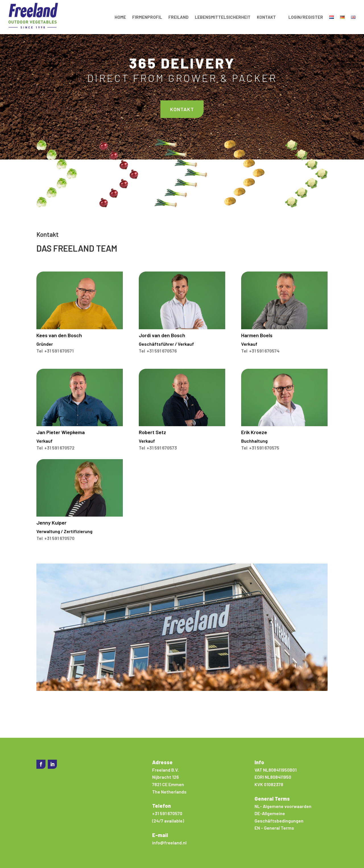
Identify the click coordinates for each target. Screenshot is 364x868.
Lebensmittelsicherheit (223, 17)
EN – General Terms (274, 828)
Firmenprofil (147, 17)
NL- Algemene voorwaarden (283, 806)
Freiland (178, 17)
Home (120, 17)
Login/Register (306, 17)
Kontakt (266, 17)
